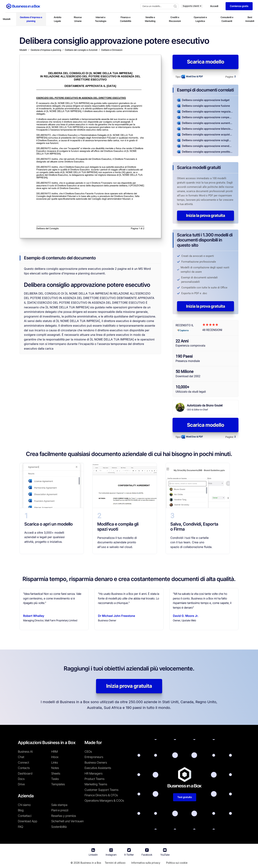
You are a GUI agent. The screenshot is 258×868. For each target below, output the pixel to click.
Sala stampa (59, 805)
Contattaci (25, 816)
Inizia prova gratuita (129, 686)
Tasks (55, 779)
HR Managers (94, 773)
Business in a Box (91, 863)
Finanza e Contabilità (126, 19)
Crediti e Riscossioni (175, 19)
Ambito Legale (58, 19)
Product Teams (95, 779)
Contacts (24, 768)
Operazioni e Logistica (200, 19)
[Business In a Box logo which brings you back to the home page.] (23, 6)
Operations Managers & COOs (104, 801)
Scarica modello (206, 62)
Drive (21, 784)
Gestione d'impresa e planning (31, 19)
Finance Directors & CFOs (101, 795)
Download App (28, 821)
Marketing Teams (96, 784)
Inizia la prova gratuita (206, 215)
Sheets (56, 773)
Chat (21, 757)
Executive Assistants (98, 768)
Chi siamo (24, 805)
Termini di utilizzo (115, 863)
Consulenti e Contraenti (227, 19)
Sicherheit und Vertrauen (67, 821)
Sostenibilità (59, 827)
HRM (54, 752)
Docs (21, 779)
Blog (21, 810)
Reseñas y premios (64, 816)
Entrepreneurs (94, 757)
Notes (55, 768)
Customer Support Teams (101, 790)
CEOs (88, 752)
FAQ (21, 827)
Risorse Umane (78, 19)
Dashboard (25, 773)
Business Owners (96, 763)
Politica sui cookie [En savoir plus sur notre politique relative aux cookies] (177, 863)
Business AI (25, 752)
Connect (23, 763)
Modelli (7, 19)
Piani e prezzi (60, 810)
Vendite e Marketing (150, 19)
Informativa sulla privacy (146, 863)
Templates (58, 784)
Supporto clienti (192, 6)
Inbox (55, 757)
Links (55, 763)
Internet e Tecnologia (101, 19)
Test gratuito (185, 797)
